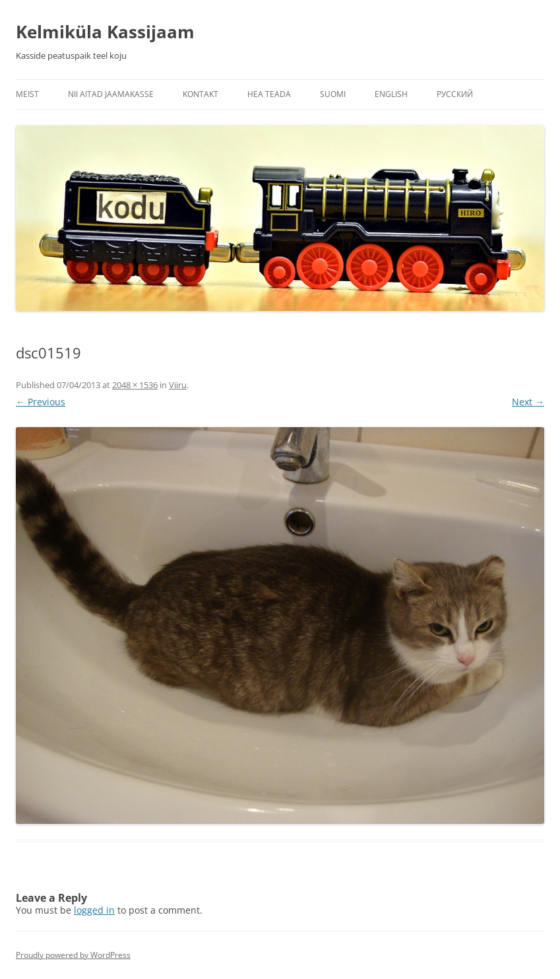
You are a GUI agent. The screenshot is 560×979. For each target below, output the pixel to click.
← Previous (41, 402)
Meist (27, 94)
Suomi (333, 94)
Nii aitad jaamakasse (111, 94)
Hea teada (269, 94)
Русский (455, 94)
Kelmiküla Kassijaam (105, 32)
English (391, 94)
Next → (528, 402)
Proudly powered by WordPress (73, 955)
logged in (94, 910)
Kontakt (201, 94)
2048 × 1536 (135, 385)
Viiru (178, 385)
